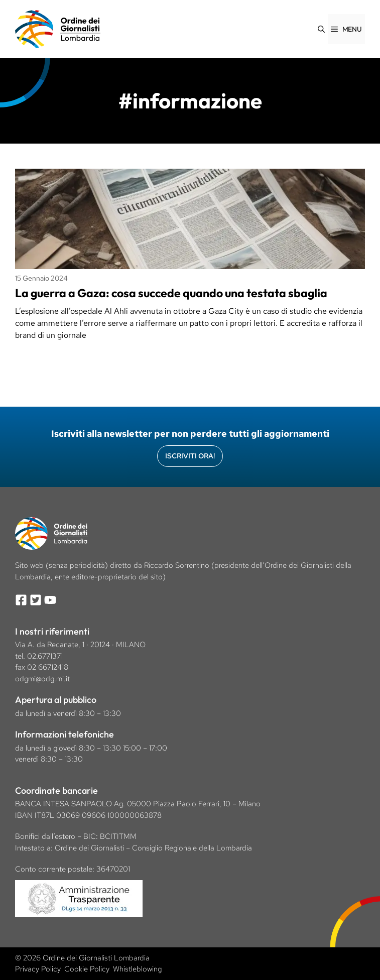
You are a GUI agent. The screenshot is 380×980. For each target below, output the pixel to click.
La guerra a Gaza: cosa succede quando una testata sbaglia (174, 293)
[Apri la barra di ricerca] (321, 29)
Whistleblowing (137, 969)
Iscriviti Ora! (190, 456)
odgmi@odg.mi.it (42, 679)
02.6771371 (45, 656)
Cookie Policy (87, 969)
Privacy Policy (38, 969)
